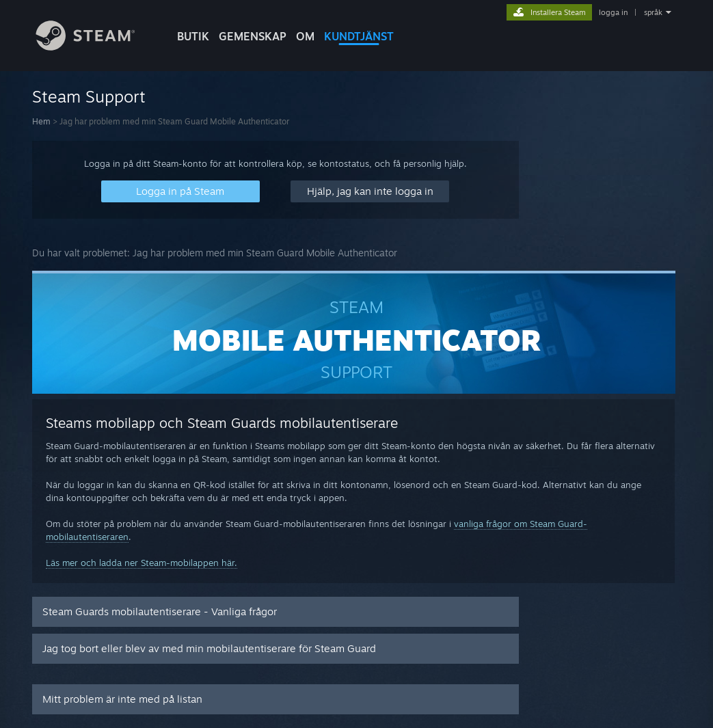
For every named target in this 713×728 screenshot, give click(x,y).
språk (653, 12)
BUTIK (193, 36)
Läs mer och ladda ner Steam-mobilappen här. (142, 563)
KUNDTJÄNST (359, 36)
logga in (613, 12)
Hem (41, 121)
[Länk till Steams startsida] (96, 47)
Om (305, 36)
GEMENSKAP (253, 36)
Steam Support (89, 96)
